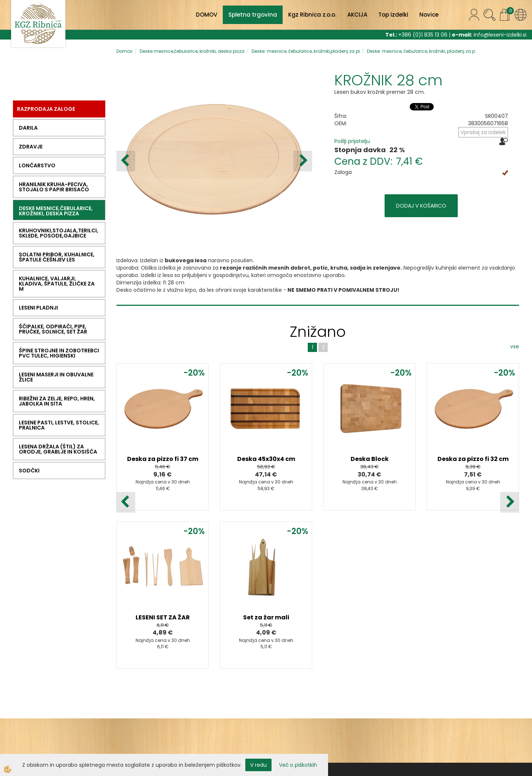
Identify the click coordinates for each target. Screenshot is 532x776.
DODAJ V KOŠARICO (421, 206)
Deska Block (370, 459)
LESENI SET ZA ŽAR (163, 617)
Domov (125, 51)
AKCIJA (357, 15)
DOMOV (207, 15)
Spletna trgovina (253, 15)
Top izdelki (393, 15)
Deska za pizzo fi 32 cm (473, 459)
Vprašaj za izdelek (483, 132)
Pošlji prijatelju (352, 141)
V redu (258, 765)
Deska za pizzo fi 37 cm (163, 459)
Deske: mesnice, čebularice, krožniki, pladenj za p (421, 51)
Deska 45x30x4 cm (266, 459)
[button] (303, 161)
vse (515, 346)
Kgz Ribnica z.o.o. (312, 15)
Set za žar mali (266, 617)
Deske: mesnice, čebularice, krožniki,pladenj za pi (306, 51)
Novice (429, 15)
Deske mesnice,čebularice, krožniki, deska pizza (192, 51)
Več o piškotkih (298, 765)
